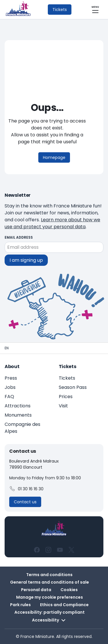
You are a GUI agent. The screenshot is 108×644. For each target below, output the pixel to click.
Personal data (36, 590)
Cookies (69, 590)
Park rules (20, 605)
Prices (66, 397)
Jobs (10, 387)
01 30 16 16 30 (26, 489)
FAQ (9, 397)
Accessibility (50, 620)
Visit (63, 406)
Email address (19, 237)
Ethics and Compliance (64, 605)
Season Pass (73, 387)
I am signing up (26, 260)
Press (11, 378)
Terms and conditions (49, 575)
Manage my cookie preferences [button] (50, 597)
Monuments (18, 415)
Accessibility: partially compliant (50, 612)
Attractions (18, 406)
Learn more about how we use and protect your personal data (52, 223)
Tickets (67, 378)
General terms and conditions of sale (50, 582)
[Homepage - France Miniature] (7, 348)
